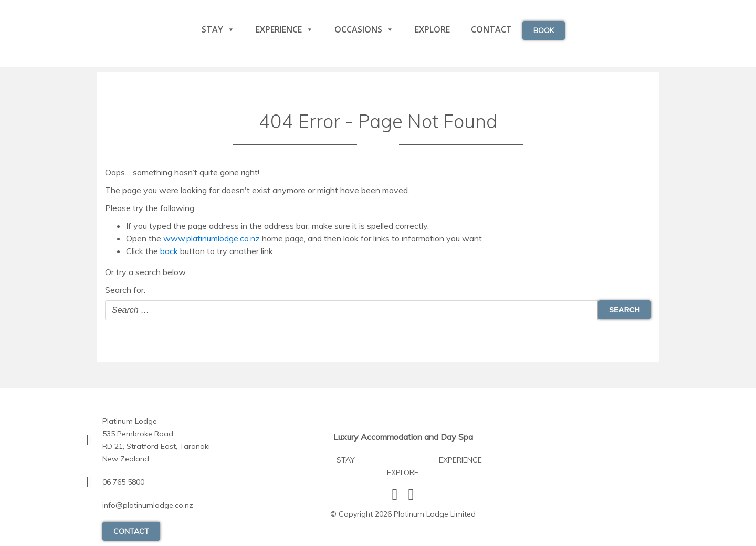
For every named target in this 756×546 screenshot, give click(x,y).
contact (131, 531)
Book (544, 30)
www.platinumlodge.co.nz (212, 238)
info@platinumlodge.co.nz (148, 505)
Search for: (125, 290)
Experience (285, 29)
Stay (218, 29)
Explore (432, 29)
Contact (491, 29)
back (169, 251)
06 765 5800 (123, 482)
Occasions (364, 29)
